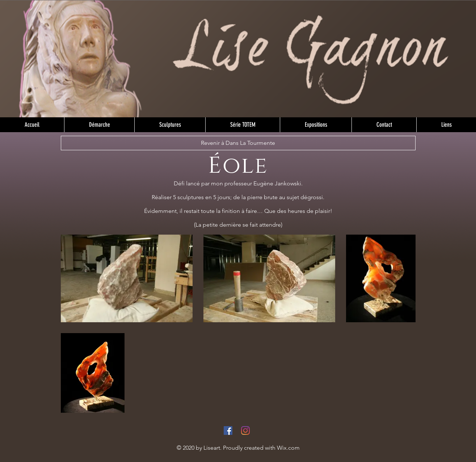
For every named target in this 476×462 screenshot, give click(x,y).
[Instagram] (245, 430)
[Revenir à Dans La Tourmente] (238, 143)
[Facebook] (228, 430)
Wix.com (288, 448)
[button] (170, 125)
